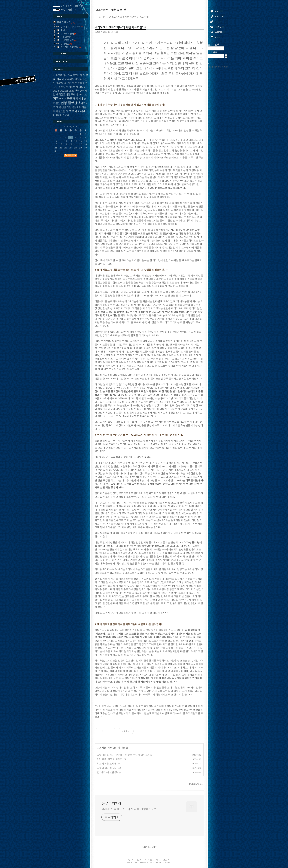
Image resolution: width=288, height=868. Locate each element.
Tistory (167, 862)
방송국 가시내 (77, 111)
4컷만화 (63, 83)
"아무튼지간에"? (68, 9)
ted (85, 94)
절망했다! (63, 111)
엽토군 (130, 862)
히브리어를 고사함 (107, 764)
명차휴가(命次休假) (107, 772)
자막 (56, 98)
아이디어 (58, 115)
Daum (151, 862)
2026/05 (70, 126)
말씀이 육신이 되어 (107, 768)
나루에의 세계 (72, 79)
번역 (77, 91)
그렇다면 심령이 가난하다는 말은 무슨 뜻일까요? (123, 755)
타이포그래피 (75, 75)
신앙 (64, 107)
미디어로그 (217, 27)
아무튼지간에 (112, 804)
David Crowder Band (63, 91)
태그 (217, 21)
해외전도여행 (63, 94)
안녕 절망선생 (70, 103)
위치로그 (217, 16)
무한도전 (63, 87)
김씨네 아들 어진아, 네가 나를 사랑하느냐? (129, 809)
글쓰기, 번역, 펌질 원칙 (72, 6)
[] (149, 847)
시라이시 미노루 (77, 87)
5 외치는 (98, 32)
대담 (58, 107)
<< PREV (144, 847)
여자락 (63, 99)
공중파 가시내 (75, 98)
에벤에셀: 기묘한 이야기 (110, 759)
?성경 (66, 115)
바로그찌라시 (60, 75)
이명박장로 (72, 107)
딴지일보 (72, 83)
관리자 (217, 37)
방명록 (217, 32)
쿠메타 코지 (77, 94)
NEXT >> (154, 847)
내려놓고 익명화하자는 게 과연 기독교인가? (123, 17)
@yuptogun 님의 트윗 (218, 66)
